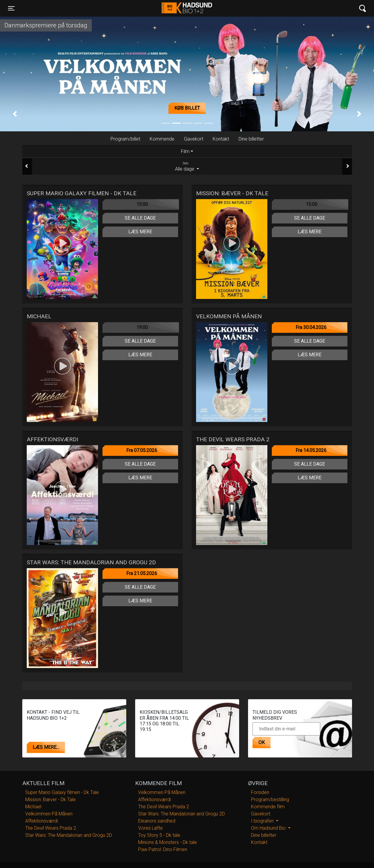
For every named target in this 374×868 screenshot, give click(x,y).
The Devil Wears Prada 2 (51, 828)
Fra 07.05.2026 (142, 450)
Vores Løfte (150, 828)
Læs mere (140, 232)
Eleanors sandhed (157, 821)
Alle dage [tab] (187, 166)
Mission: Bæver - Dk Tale (51, 800)
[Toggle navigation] (11, 8)
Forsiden (260, 792)
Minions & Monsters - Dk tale (168, 842)
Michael (33, 807)
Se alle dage (140, 218)
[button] (15, 114)
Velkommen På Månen (49, 814)
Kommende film (268, 807)
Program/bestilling (270, 800)
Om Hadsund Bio (269, 828)
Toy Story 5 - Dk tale (159, 835)
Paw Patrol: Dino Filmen (163, 849)
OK (262, 742)
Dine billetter (251, 139)
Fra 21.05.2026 (142, 573)
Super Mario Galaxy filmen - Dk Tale (62, 792)
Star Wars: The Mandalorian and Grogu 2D (69, 835)
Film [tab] (185, 151)
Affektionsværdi (42, 821)
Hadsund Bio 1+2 (187, 8)
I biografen (263, 821)
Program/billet (125, 139)
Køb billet (187, 108)
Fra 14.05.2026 (311, 450)
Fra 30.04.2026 (311, 327)
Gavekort (194, 139)
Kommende (162, 139)
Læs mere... (46, 747)
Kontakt (221, 139)
